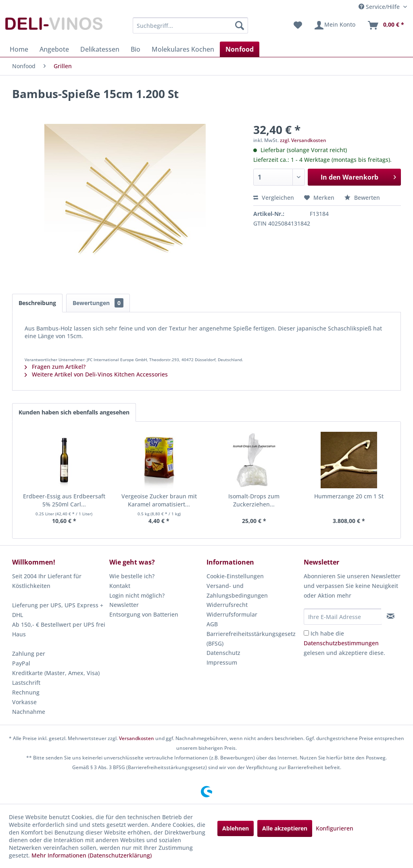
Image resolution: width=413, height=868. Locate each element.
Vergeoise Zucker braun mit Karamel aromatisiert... (159, 500)
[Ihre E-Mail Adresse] (343, 617)
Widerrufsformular (232, 614)
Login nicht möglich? (137, 595)
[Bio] (136, 49)
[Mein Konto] (335, 25)
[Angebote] (54, 49)
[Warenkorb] (386, 25)
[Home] (19, 49)
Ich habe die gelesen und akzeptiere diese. (344, 643)
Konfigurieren (335, 828)
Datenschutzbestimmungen (341, 643)
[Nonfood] (240, 49)
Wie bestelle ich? (132, 576)
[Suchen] (240, 25)
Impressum (222, 662)
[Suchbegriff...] (191, 25)
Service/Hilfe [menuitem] (380, 7)
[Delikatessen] (100, 49)
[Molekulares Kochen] (183, 49)
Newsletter (124, 605)
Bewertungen (98, 303)
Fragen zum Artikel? (55, 367)
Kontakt (120, 586)
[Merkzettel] (298, 25)
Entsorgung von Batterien (144, 614)
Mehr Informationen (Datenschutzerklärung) (92, 855)
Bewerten (362, 198)
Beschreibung (37, 303)
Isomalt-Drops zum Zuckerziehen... (254, 500)
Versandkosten (137, 738)
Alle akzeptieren (285, 828)
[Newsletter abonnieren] (391, 616)
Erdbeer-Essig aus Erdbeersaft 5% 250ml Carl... (64, 500)
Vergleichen (274, 198)
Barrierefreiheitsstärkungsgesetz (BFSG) (251, 639)
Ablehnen (236, 828)
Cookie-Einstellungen (235, 576)
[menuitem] (191, 25)
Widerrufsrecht (227, 605)
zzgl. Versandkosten (303, 140)
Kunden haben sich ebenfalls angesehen (74, 412)
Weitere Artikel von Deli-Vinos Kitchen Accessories (96, 374)
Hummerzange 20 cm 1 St (349, 496)
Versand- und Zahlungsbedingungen (237, 591)
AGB (212, 624)
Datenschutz (223, 653)
